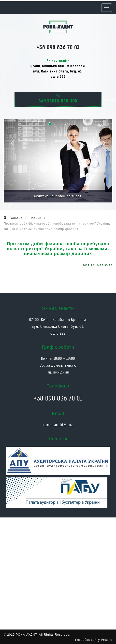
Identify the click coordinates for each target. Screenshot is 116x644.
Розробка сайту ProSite (94, 640)
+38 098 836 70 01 (58, 47)
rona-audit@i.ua (58, 425)
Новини (35, 218)
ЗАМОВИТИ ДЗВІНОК (58, 99)
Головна (16, 218)
